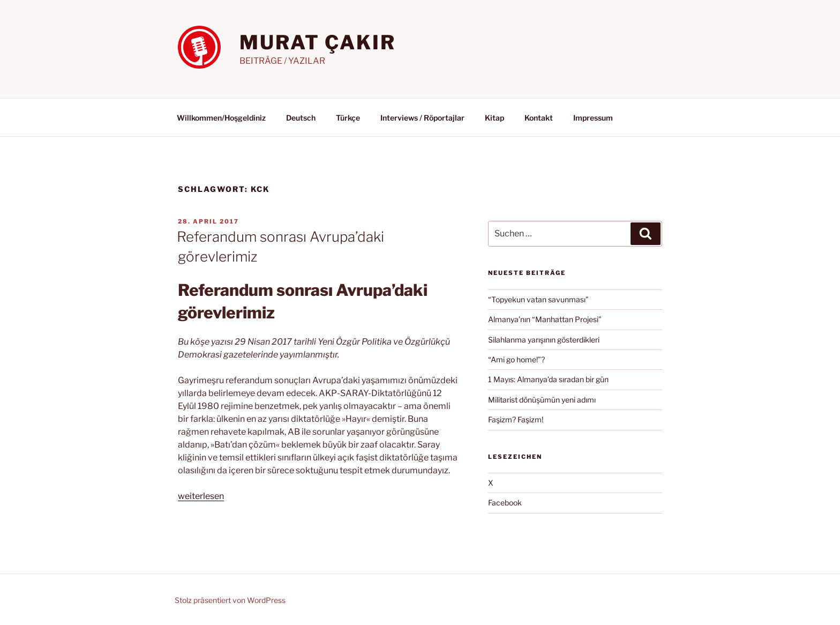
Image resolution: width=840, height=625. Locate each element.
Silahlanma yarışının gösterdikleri (544, 340)
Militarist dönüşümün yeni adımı (542, 400)
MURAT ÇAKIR (318, 42)
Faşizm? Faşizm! (516, 419)
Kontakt (539, 118)
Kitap (494, 118)
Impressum (593, 118)
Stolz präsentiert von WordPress (230, 600)
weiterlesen (201, 496)
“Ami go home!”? (516, 359)
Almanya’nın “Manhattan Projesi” (545, 319)
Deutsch (301, 118)
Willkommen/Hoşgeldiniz (221, 118)
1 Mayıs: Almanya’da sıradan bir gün (548, 379)
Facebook (505, 503)
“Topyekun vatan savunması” (538, 299)
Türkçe (348, 118)
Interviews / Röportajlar (422, 118)
